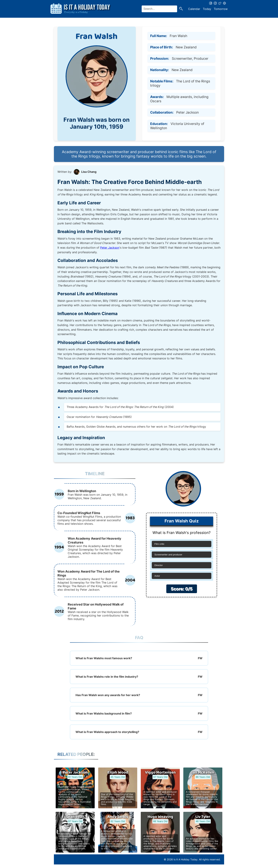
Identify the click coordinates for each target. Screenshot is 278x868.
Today (207, 9)
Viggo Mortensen (160, 772)
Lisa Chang (89, 172)
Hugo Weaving (160, 817)
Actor (157, 576)
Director (159, 565)
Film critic (159, 544)
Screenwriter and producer (168, 555)
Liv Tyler (203, 817)
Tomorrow (221, 9)
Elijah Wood (118, 772)
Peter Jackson (110, 248)
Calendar (194, 9)
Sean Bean (75, 817)
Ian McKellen (203, 772)
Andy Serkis (118, 817)
